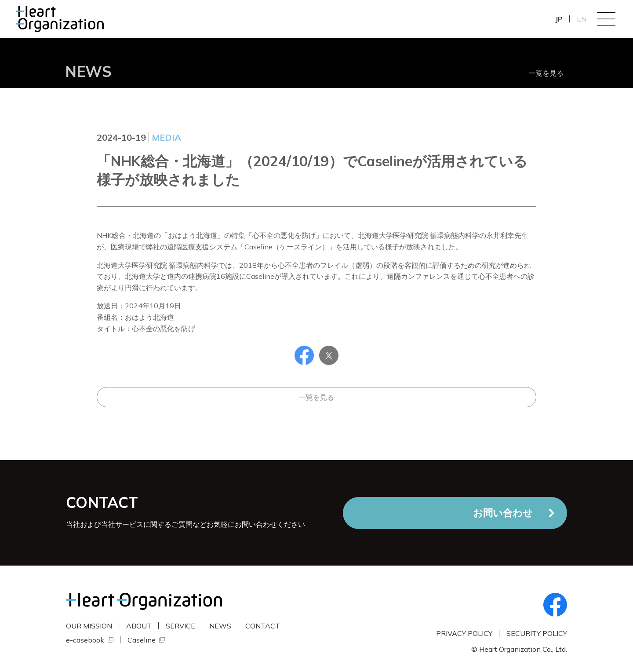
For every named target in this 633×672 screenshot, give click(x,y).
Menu (606, 19)
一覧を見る (546, 73)
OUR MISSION (89, 626)
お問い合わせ (503, 513)
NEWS (220, 626)
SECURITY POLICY (537, 633)
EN (582, 19)
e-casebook (85, 640)
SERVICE (180, 626)
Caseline (142, 640)
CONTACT (263, 626)
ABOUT (139, 626)
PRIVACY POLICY (464, 633)
